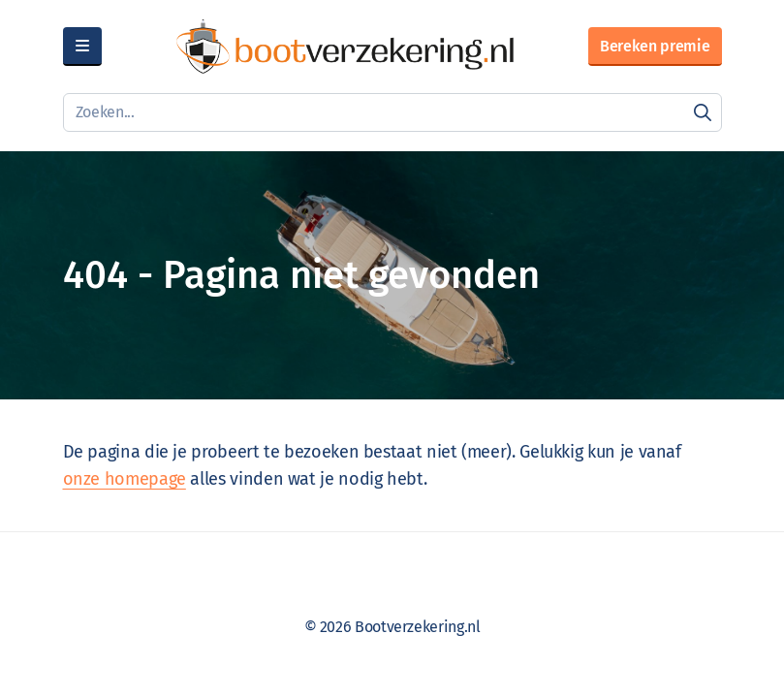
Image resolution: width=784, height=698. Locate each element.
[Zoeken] (703, 112)
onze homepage (125, 479)
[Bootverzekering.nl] (345, 47)
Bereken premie (655, 46)
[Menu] (82, 47)
